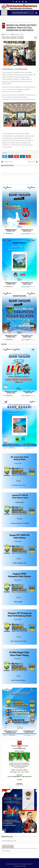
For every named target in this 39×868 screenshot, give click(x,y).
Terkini (8, 846)
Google (24, 866)
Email (20, 38)
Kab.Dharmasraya (14, 153)
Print (13, 38)
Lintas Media (10, 864)
